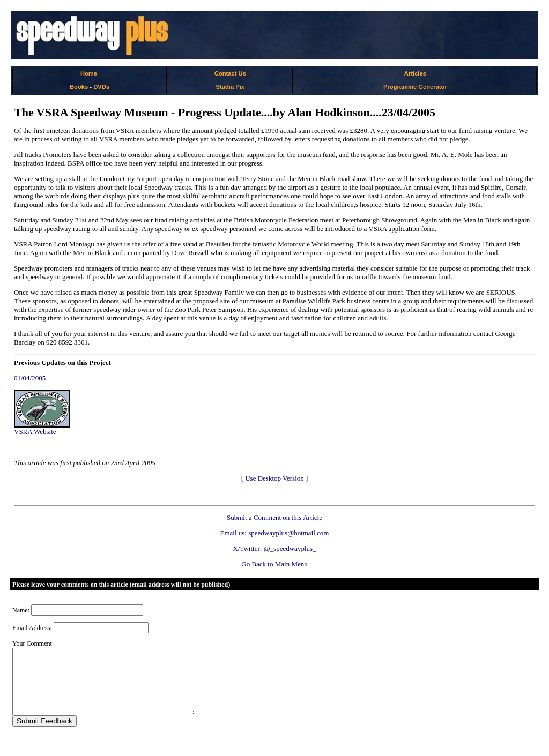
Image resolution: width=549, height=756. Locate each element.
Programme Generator (415, 87)
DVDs (101, 87)
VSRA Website (35, 432)
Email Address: (32, 628)
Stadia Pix (230, 87)
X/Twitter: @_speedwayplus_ (274, 548)
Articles (415, 73)
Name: (21, 610)
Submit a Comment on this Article (274, 517)
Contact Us (230, 73)
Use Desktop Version (274, 478)
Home (89, 73)
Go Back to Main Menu (274, 564)
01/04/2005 (30, 378)
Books (79, 87)
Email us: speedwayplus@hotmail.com (275, 533)
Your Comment (32, 643)
